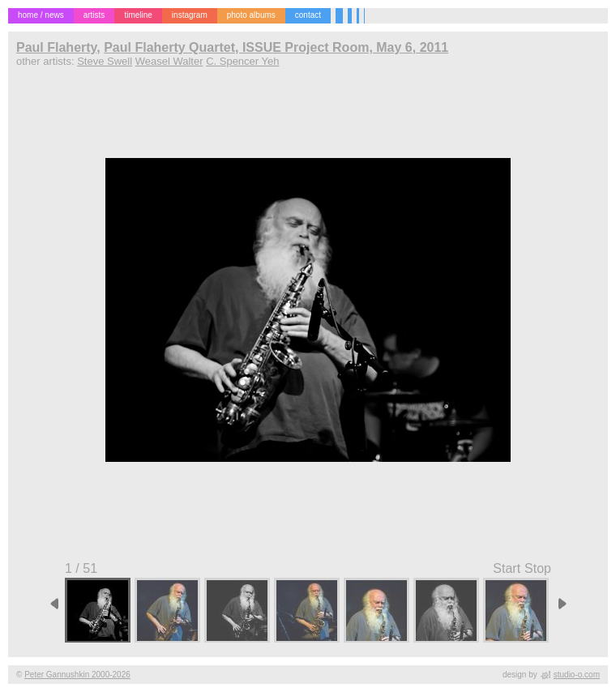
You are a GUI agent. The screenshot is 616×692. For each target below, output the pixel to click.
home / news (41, 15)
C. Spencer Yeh (242, 61)
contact (308, 15)
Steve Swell (105, 61)
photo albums (251, 15)
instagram (190, 15)
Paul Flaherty (56, 47)
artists (94, 15)
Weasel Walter (169, 61)
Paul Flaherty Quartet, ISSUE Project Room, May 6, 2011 (276, 47)
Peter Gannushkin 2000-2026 (77, 675)
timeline (138, 15)
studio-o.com (577, 675)
